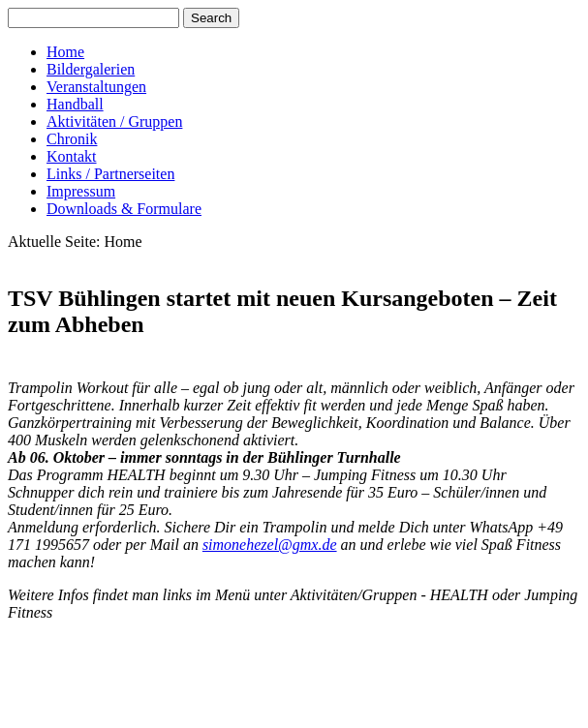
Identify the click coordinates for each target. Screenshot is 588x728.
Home (65, 52)
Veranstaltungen (96, 87)
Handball (75, 104)
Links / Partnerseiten (110, 174)
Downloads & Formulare (124, 209)
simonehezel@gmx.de (270, 545)
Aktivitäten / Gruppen (114, 121)
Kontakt (72, 156)
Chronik (72, 139)
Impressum (81, 191)
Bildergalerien (91, 69)
